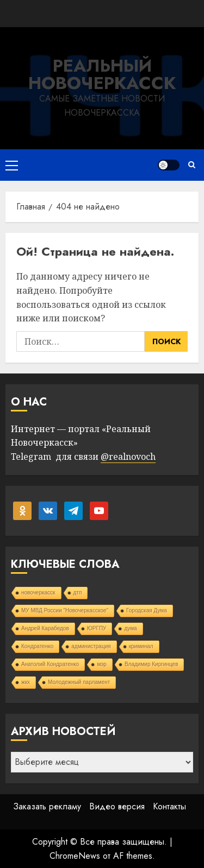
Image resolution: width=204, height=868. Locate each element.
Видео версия (117, 806)
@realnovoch (128, 457)
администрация (91, 646)
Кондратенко (37, 646)
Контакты (169, 806)
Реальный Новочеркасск (102, 74)
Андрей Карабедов (45, 628)
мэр (102, 664)
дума (130, 628)
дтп (78, 593)
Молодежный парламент (79, 682)
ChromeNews (75, 856)
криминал (141, 646)
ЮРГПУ (97, 628)
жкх (26, 682)
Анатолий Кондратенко (50, 664)
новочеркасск (38, 593)
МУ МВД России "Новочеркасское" (65, 610)
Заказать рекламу (47, 806)
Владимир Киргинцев (152, 664)
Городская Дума (147, 610)
